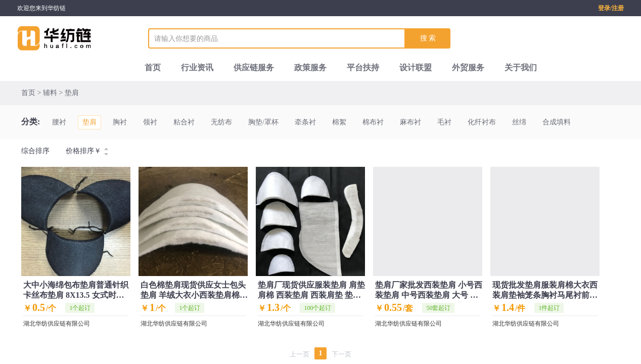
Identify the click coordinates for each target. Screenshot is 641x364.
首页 (153, 67)
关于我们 (521, 67)
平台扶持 (363, 67)
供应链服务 (254, 67)
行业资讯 (197, 67)
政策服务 (310, 67)
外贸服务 (468, 67)
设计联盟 (416, 67)
